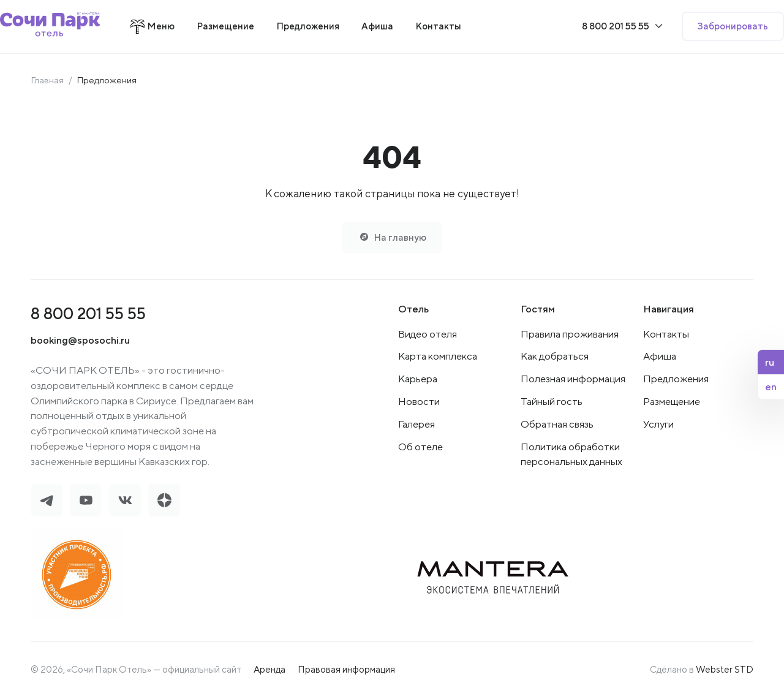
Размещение (672, 402)
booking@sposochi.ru (80, 341)
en (771, 387)
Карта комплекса (438, 357)
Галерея (417, 425)
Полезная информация (573, 380)
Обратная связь (557, 425)
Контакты (666, 334)
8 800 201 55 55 (88, 314)
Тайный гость (552, 402)
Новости (419, 402)
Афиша (660, 357)
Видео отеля (428, 334)
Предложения (676, 380)
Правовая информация (346, 671)
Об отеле (420, 448)
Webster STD (725, 671)
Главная (47, 80)
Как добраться (555, 357)
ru (770, 362)
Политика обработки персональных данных (571, 455)
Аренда (269, 671)
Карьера (418, 380)
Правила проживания (570, 334)
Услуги (658, 425)
